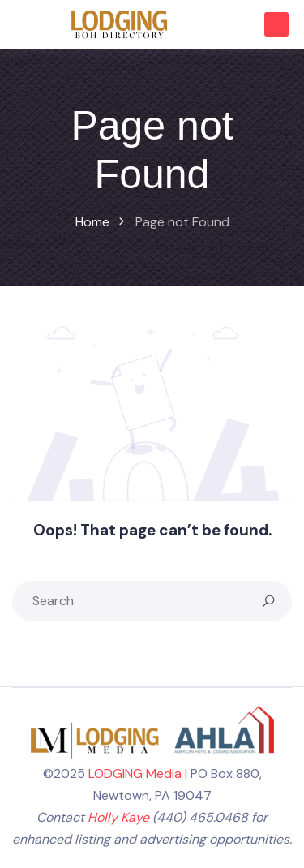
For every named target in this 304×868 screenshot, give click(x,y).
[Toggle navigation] (19, 24)
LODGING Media (135, 773)
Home (92, 222)
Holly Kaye (118, 817)
